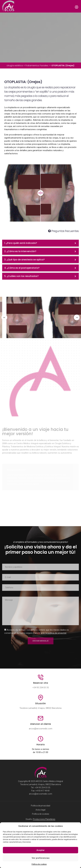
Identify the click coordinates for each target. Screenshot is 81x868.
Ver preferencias (41, 858)
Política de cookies (39, 864)
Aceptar (41, 850)
